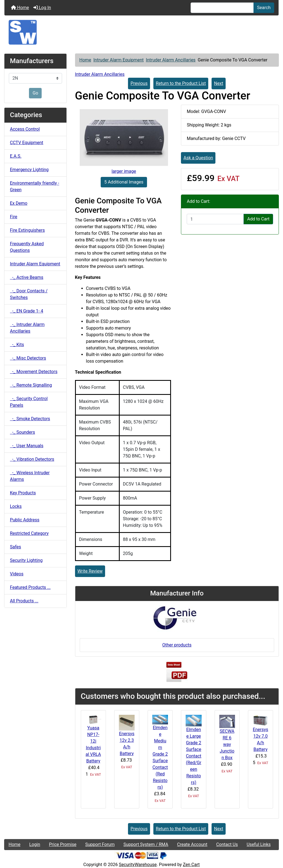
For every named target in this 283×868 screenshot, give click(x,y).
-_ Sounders (22, 432)
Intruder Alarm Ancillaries (171, 60)
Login (35, 844)
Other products (177, 645)
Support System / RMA (146, 844)
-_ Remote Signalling (31, 385)
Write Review (90, 571)
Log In (42, 8)
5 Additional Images (124, 182)
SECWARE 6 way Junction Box (227, 744)
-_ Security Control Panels (29, 402)
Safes (15, 547)
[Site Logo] (141, 32)
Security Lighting (26, 560)
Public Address (25, 520)
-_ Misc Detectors (28, 358)
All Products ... (24, 601)
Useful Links (259, 844)
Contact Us (227, 844)
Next (219, 83)
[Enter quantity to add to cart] (215, 219)
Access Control (25, 129)
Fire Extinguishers (27, 230)
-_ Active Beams (27, 277)
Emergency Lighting (29, 170)
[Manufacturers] (35, 78)
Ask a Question (198, 158)
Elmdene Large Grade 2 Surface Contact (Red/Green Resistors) (194, 756)
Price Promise (63, 844)
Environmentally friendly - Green (34, 186)
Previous (139, 83)
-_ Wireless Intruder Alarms (30, 476)
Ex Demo (19, 203)
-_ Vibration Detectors (32, 459)
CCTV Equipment (27, 143)
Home (20, 8)
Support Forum (100, 844)
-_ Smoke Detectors (30, 419)
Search (264, 8)
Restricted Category (29, 533)
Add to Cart (258, 219)
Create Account (192, 844)
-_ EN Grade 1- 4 (27, 311)
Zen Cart (191, 865)
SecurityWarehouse (138, 865)
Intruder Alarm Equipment (119, 60)
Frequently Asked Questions (27, 247)
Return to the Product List (181, 83)
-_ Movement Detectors (34, 372)
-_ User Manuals (27, 446)
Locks (16, 506)
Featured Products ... (30, 587)
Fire (14, 217)
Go (35, 93)
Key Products (23, 493)
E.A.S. (16, 156)
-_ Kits (17, 345)
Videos (17, 574)
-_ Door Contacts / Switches (29, 294)
